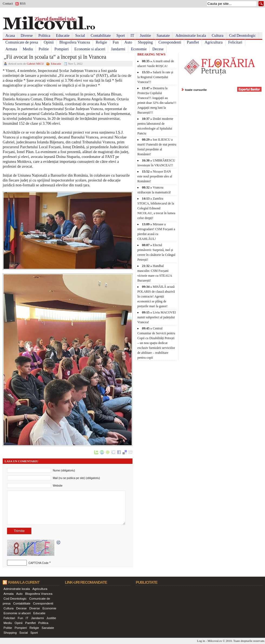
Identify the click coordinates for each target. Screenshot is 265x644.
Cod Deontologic (242, 35)
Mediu (28, 49)
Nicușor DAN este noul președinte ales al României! (155, 176)
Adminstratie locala (191, 35)
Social (80, 35)
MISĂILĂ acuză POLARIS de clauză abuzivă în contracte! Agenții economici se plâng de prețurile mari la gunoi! (156, 296)
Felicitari (235, 42)
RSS (23, 4)
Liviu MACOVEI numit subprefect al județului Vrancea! (157, 317)
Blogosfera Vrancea (75, 42)
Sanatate (163, 35)
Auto (128, 42)
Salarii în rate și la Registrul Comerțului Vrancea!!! (155, 77)
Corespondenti (170, 42)
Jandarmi (118, 49)
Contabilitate (101, 35)
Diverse (27, 35)
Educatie (63, 35)
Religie (101, 42)
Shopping (145, 42)
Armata (11, 49)
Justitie (145, 35)
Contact (8, 4)
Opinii (49, 42)
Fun (116, 42)
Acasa (10, 35)
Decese (158, 49)
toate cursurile (196, 90)
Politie (44, 49)
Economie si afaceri (90, 49)
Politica (44, 35)
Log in (201, 641)
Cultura (218, 35)
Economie (139, 49)
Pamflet (193, 42)
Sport (121, 35)
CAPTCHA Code (38, 563)
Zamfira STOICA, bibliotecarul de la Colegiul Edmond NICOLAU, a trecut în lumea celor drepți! (156, 208)
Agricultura (214, 42)
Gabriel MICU (35, 64)
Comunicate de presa (22, 42)
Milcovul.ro (215, 641)
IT (132, 35)
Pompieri (62, 49)
